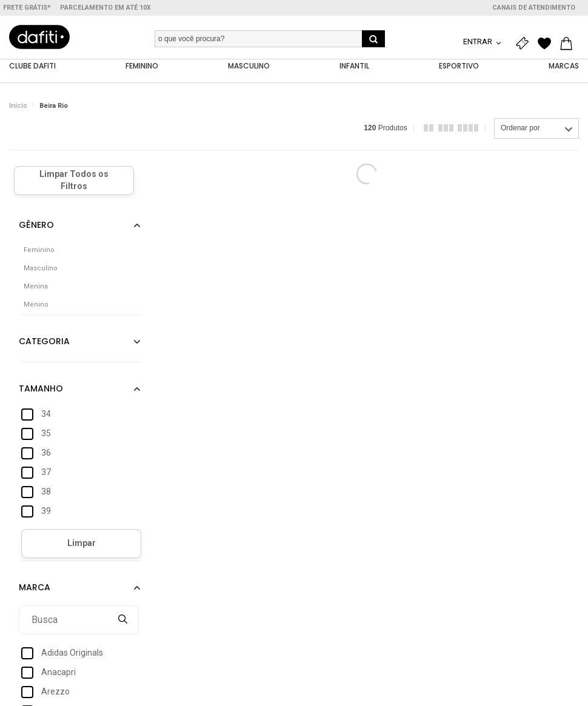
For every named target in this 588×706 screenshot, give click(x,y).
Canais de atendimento (534, 8)
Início (18, 106)
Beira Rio (54, 106)
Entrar (479, 42)
